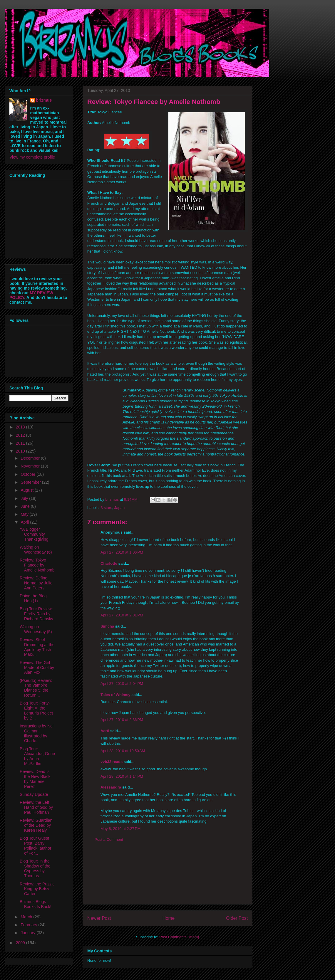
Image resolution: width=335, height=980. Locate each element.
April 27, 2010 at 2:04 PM (122, 684)
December (31, 458)
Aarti (105, 731)
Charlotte (109, 563)
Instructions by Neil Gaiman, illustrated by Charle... (37, 733)
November (31, 466)
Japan (119, 508)
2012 (21, 435)
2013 (21, 427)
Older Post (237, 918)
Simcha (107, 626)
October (29, 474)
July (25, 498)
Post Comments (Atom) (179, 937)
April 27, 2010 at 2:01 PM (122, 615)
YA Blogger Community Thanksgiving (34, 534)
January (29, 933)
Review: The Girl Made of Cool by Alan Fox (37, 668)
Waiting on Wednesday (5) (36, 629)
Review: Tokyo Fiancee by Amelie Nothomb (37, 565)
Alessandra (111, 787)
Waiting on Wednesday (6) (36, 550)
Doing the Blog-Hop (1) (34, 598)
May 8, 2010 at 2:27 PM (120, 829)
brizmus (44, 100)
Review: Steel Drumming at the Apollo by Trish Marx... (37, 647)
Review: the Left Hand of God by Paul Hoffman (36, 807)
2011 (21, 443)
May (25, 514)
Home (169, 918)
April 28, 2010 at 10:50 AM (123, 751)
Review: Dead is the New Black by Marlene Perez (35, 779)
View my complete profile (32, 157)
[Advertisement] (168, 878)
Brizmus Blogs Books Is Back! (36, 904)
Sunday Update (34, 794)
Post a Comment (109, 839)
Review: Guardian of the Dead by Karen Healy (36, 825)
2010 (21, 451)
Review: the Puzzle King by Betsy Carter (37, 889)
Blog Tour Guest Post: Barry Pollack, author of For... (36, 845)
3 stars (107, 508)
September (31, 482)
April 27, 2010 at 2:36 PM (122, 720)
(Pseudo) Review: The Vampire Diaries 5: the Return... (36, 688)
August (27, 490)
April (25, 522)
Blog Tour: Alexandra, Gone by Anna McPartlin (37, 756)
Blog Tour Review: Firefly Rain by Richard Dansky (36, 614)
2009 (21, 943)
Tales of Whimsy (115, 695)
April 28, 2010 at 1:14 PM (122, 776)
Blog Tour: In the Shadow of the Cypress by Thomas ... (35, 868)
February (29, 925)
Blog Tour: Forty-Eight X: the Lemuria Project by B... (36, 710)
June (26, 506)
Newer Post (99, 918)
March (27, 917)
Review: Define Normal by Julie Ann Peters (36, 583)
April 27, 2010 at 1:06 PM (122, 552)
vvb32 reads (112, 762)
